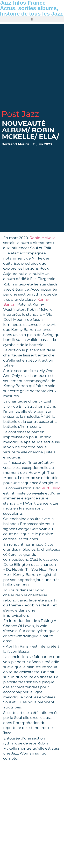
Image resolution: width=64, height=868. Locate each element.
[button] (32, 19)
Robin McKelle (42, 238)
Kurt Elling (51, 488)
